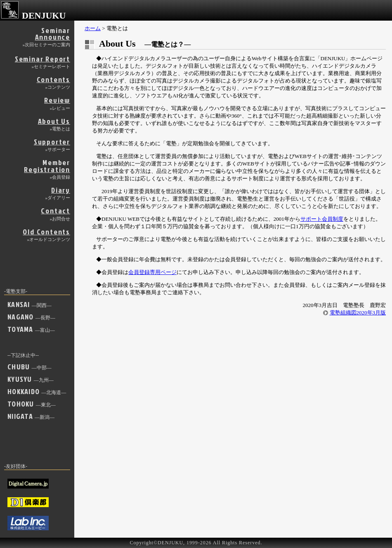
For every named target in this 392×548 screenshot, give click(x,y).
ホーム (93, 28)
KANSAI (30, 304)
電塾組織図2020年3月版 (358, 313)
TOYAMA (31, 329)
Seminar (47, 36)
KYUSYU (31, 379)
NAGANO (31, 317)
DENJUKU (33, 15)
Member (47, 168)
